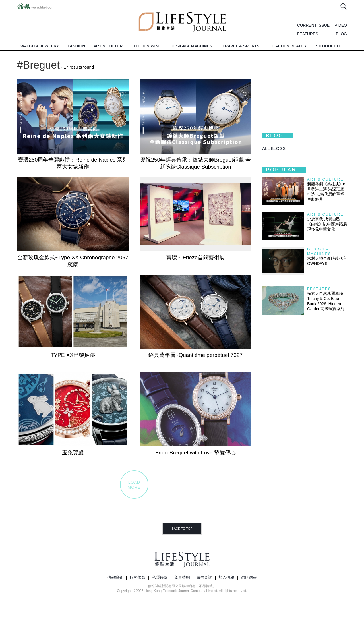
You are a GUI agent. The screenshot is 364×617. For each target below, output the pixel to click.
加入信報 (226, 577)
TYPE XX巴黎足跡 (73, 355)
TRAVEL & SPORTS (241, 46)
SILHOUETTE (329, 46)
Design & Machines (319, 251)
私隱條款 (160, 577)
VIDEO (341, 25)
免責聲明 (182, 577)
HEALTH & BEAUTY (288, 46)
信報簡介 (115, 577)
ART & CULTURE (109, 46)
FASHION (76, 46)
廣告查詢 (204, 577)
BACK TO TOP (182, 529)
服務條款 (138, 577)
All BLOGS (274, 148)
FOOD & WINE (147, 46)
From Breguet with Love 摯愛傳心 (196, 453)
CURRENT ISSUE (313, 25)
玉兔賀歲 (73, 453)
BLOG (341, 34)
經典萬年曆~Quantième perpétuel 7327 (196, 355)
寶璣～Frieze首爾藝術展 (196, 257)
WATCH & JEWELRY (40, 46)
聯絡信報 (249, 577)
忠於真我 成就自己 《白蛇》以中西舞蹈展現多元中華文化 (327, 224)
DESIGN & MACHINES (191, 46)
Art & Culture (325, 179)
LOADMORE (134, 485)
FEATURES (308, 34)
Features (319, 289)
